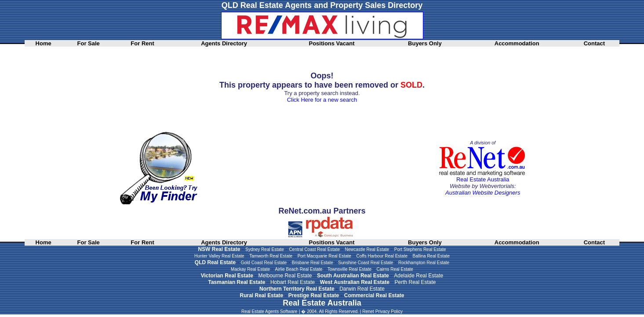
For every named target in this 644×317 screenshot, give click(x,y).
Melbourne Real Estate (285, 276)
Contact (594, 43)
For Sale (89, 43)
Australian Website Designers (483, 193)
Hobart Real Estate (293, 282)
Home (44, 43)
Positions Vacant (331, 43)
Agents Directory (224, 43)
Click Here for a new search (322, 100)
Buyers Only (425, 43)
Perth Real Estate (415, 282)
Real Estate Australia (483, 179)
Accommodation (517, 43)
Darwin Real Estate (362, 289)
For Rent (142, 43)
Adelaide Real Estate (418, 276)
